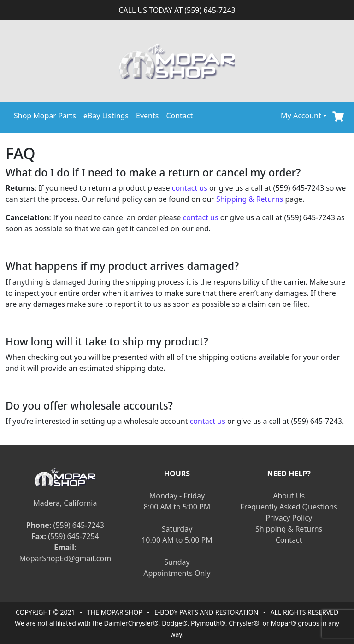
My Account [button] (301, 116)
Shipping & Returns (250, 199)
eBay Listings (106, 116)
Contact (179, 116)
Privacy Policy (289, 518)
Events (147, 116)
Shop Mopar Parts (45, 116)
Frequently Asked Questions (289, 507)
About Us (289, 496)
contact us (190, 188)
